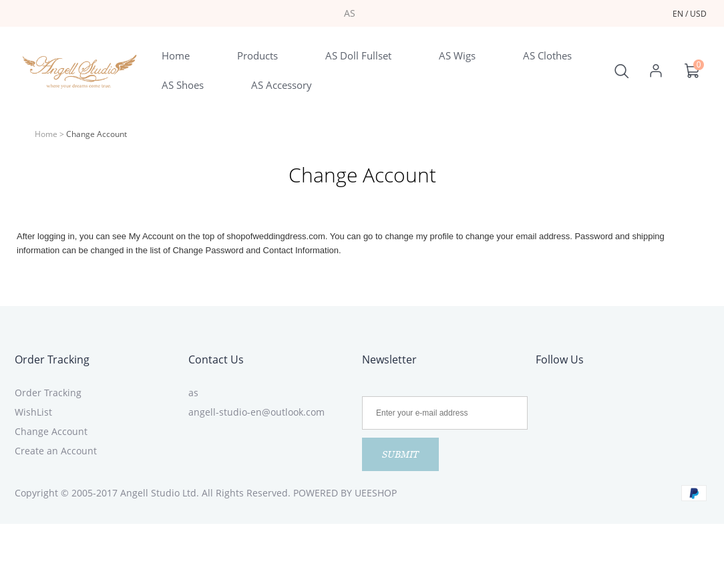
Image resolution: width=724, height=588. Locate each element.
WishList (33, 412)
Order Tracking (52, 359)
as (193, 393)
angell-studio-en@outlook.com (256, 412)
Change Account (51, 431)
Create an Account (56, 451)
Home (46, 134)
